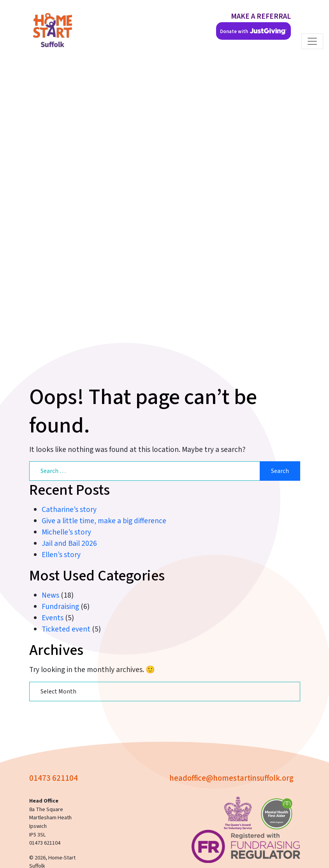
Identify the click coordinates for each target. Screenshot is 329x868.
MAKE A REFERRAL (261, 16)
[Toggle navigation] (312, 41)
